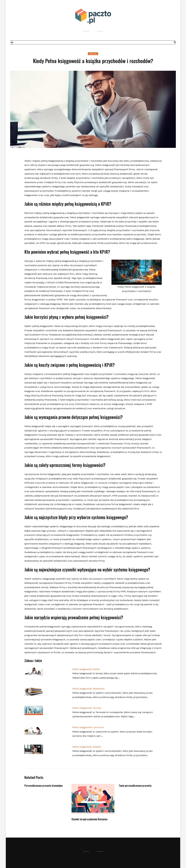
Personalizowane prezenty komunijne (44, 786)
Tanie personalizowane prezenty (135, 786)
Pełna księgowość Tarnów (87, 708)
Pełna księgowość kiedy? (86, 669)
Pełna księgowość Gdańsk (87, 747)
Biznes (93, 54)
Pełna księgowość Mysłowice (88, 689)
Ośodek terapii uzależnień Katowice (89, 819)
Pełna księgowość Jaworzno (88, 727)
